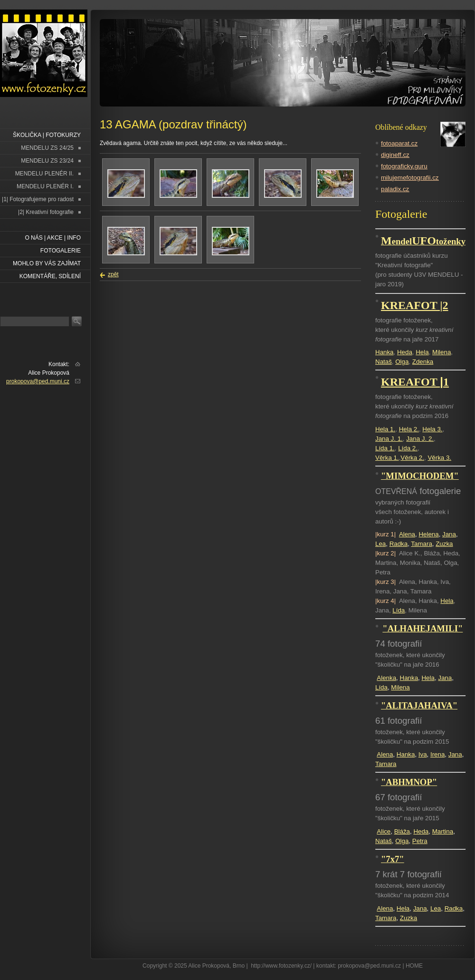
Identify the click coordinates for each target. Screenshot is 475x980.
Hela (422, 352)
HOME (414, 966)
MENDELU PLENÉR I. (45, 186)
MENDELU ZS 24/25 (47, 148)
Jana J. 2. (420, 439)
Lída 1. (385, 448)
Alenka (386, 678)
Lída (399, 610)
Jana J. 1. (389, 439)
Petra (420, 841)
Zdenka (423, 362)
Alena (407, 534)
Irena (437, 754)
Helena (428, 534)
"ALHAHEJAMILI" (423, 628)
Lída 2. (408, 448)
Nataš (384, 362)
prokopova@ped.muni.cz (38, 381)
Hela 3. (432, 429)
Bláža (402, 831)
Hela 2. (409, 429)
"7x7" (393, 859)
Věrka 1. (387, 458)
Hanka (385, 352)
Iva (423, 754)
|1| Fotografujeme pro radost (38, 199)
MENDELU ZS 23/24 (47, 161)
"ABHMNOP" (409, 782)
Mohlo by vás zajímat (47, 263)
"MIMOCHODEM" (420, 476)
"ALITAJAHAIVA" (419, 705)
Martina (443, 831)
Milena (442, 352)
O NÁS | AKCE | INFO (53, 238)
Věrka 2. (412, 458)
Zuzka (444, 544)
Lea (380, 544)
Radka (399, 544)
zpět (113, 274)
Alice (384, 831)
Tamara (421, 544)
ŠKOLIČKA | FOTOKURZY (47, 135)
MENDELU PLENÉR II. (44, 174)
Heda (405, 352)
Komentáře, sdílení (50, 276)
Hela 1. (385, 429)
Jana (449, 534)
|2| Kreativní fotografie (46, 212)
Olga (402, 362)
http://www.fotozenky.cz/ (281, 966)
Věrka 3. (439, 458)
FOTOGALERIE (61, 251)
